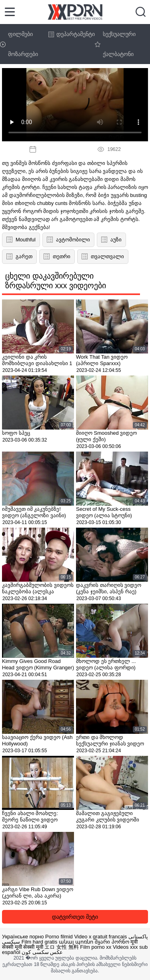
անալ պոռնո (76, 942)
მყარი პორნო (112, 942)
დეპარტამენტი (72, 34)
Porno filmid (59, 937)
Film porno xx (96, 947)
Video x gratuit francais (100, 937)
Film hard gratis (40, 942)
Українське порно (23, 937)
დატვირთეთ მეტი (75, 917)
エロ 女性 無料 (61, 947)
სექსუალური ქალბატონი (115, 44)
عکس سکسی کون (42, 952)
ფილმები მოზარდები (19, 44)
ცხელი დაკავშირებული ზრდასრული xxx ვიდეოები (56, 281)
